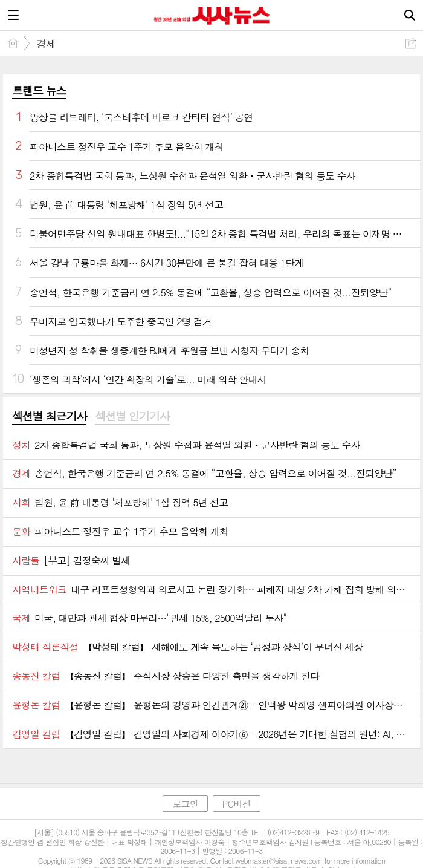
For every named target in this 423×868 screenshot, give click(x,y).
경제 (46, 44)
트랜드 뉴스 (39, 90)
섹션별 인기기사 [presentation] (132, 416)
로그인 (185, 804)
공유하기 (411, 43)
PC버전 (237, 804)
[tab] (49, 417)
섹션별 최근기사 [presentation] (49, 416)
